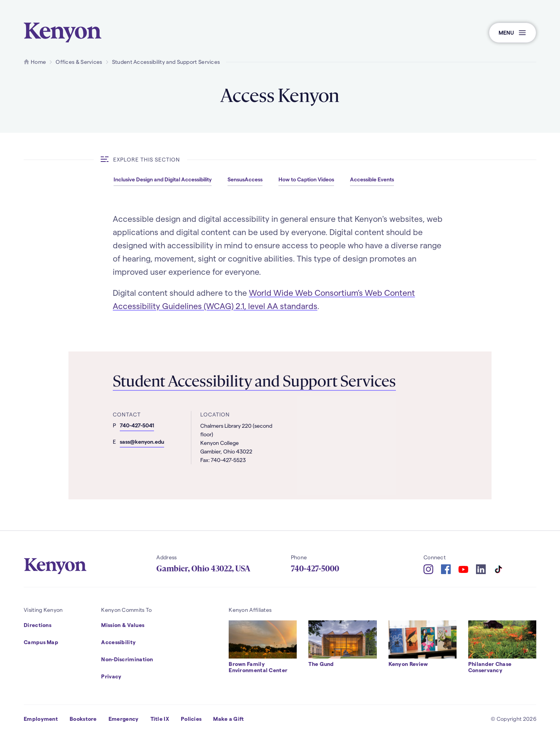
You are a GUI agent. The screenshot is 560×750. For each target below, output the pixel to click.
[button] (513, 33)
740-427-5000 (315, 569)
